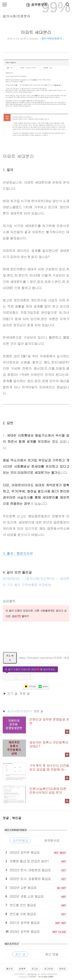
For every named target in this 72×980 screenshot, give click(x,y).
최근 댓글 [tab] (52, 954)
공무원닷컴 (36, 5)
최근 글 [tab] (20, 954)
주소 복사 (10, 658)
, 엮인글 (16, 818)
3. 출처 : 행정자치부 (18, 553)
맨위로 (63, 968)
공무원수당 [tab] (52, 840)
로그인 (35, 968)
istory (33, 977)
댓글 (6, 818)
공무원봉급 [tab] (20, 840)
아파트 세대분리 (36, 32)
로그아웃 (49, 968)
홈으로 (10, 968)
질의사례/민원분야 (17, 16)
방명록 (22, 968)
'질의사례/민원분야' (20, 711)
